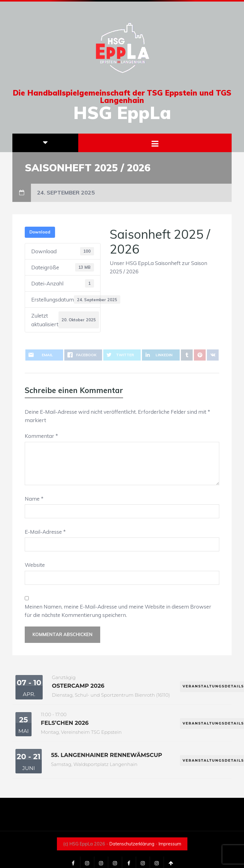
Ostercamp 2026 (78, 686)
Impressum (170, 844)
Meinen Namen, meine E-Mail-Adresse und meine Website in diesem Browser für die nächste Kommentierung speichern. (118, 611)
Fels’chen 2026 (65, 723)
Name (34, 499)
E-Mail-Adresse (45, 532)
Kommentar (41, 436)
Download (40, 232)
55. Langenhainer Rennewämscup (107, 755)
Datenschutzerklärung (132, 844)
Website (35, 565)
